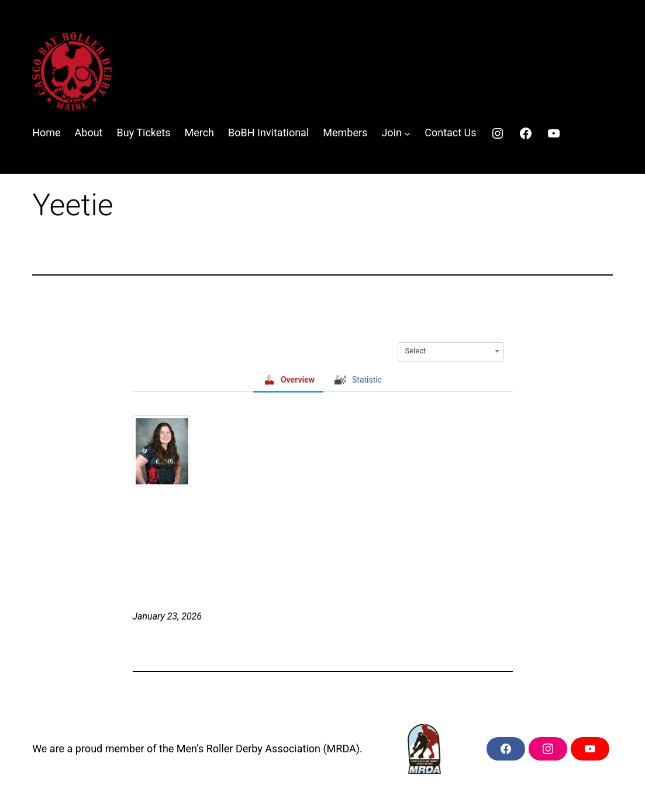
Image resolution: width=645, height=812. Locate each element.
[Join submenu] (407, 133)
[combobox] (451, 351)
